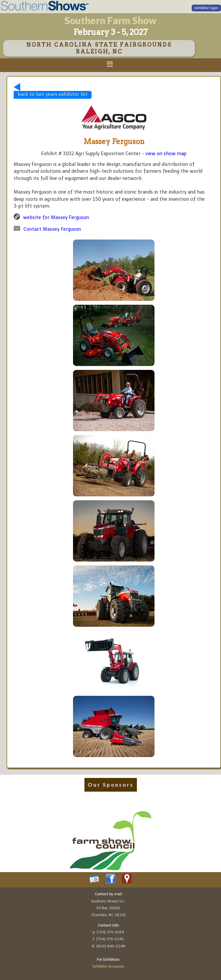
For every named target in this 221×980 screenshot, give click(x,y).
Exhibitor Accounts (108, 966)
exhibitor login (206, 8)
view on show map (166, 154)
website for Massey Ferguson (56, 217)
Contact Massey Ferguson (52, 229)
